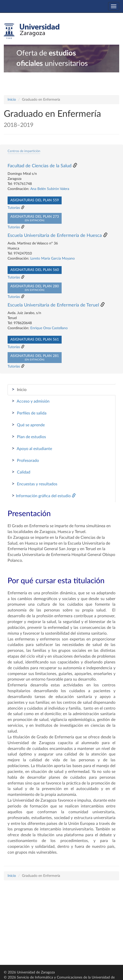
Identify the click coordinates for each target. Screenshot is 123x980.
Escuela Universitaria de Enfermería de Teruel (53, 305)
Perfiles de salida (29, 413)
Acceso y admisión (31, 401)
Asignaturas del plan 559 (35, 200)
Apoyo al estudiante (32, 449)
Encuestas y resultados (34, 484)
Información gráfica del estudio (44, 496)
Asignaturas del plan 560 (35, 270)
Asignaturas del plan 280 (35, 288)
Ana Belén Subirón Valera (50, 189)
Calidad (21, 472)
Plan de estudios (29, 437)
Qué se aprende (28, 425)
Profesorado (25, 460)
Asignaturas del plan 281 (35, 358)
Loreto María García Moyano (53, 259)
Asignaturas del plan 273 (35, 218)
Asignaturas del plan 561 (35, 340)
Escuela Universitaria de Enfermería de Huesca (55, 236)
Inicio (12, 100)
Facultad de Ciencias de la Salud (40, 166)
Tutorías (14, 208)
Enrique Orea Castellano (49, 328)
